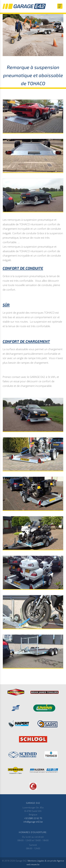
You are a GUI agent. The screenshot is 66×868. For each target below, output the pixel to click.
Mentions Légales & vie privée (42, 861)
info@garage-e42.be (33, 822)
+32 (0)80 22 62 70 (33, 818)
